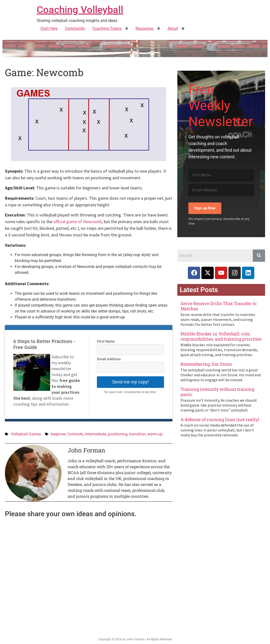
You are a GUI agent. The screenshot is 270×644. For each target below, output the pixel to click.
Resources (144, 28)
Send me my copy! (130, 382)
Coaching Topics (107, 28)
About (173, 28)
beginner (58, 434)
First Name (106, 341)
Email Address (109, 359)
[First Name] (221, 175)
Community (75, 28)
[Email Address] (221, 190)
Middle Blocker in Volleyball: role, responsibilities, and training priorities (221, 336)
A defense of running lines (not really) (220, 419)
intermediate (95, 434)
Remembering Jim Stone (206, 364)
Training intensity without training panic (217, 392)
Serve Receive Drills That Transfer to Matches (218, 306)
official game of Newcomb (78, 222)
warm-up (155, 434)
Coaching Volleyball (80, 10)
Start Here (49, 28)
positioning (118, 434)
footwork (75, 434)
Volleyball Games (26, 434)
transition (137, 434)
